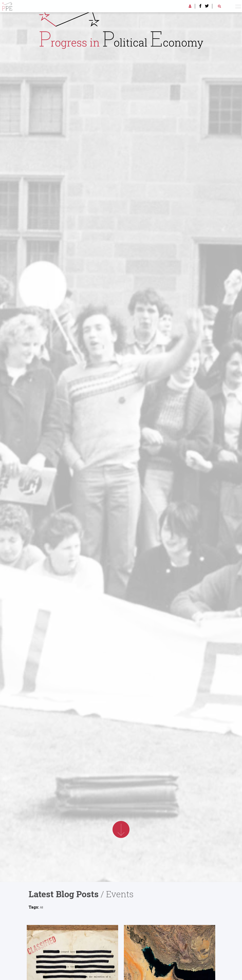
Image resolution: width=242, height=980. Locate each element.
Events (120, 894)
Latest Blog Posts (64, 894)
